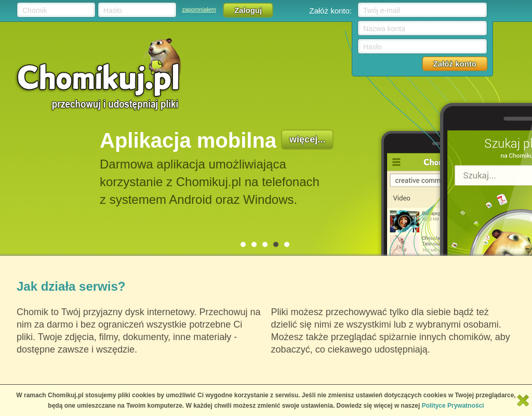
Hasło (113, 10)
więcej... (307, 139)
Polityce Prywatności (453, 406)
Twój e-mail (382, 10)
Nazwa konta (384, 29)
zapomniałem (199, 9)
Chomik (35, 10)
